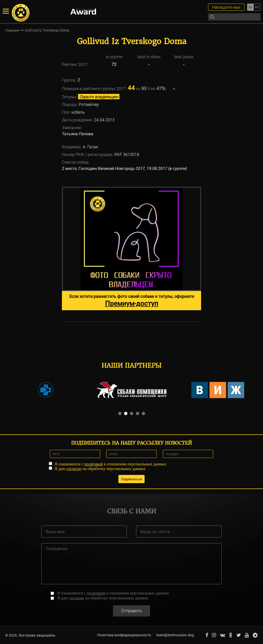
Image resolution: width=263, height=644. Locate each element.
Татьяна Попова (78, 134)
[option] (131, 248)
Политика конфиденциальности (124, 635)
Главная (12, 30)
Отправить (132, 610)
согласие (74, 469)
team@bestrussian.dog (175, 635)
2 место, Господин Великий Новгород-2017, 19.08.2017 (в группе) (124, 168)
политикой (93, 464)
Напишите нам (226, 7)
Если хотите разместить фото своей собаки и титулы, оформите (132, 301)
